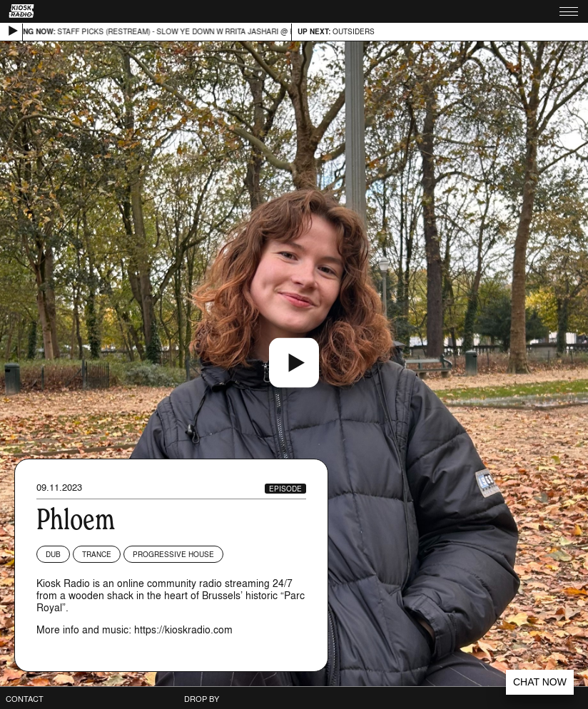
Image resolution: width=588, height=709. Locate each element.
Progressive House (173, 554)
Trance (97, 554)
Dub (53, 554)
